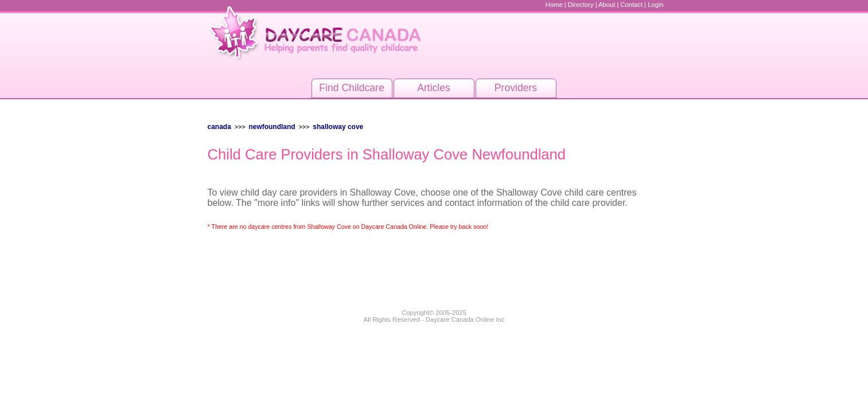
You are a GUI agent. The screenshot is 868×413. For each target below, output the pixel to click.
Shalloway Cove (338, 127)
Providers (516, 88)
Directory (581, 5)
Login (655, 5)
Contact (631, 5)
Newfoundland (272, 127)
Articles (434, 88)
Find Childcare (351, 88)
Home (554, 5)
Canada (219, 127)
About (607, 5)
